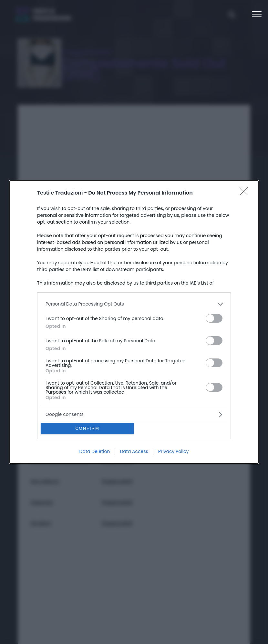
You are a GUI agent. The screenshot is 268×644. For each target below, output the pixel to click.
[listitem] (134, 304)
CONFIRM (87, 428)
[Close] (246, 193)
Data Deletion (95, 451)
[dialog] (134, 322)
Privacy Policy (174, 451)
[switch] (214, 318)
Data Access (134, 451)
